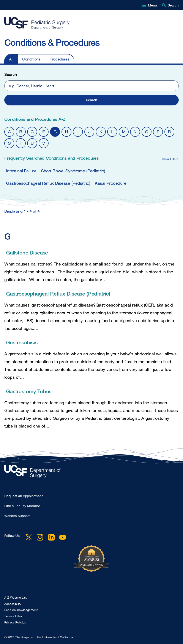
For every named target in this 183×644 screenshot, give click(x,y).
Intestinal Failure (21, 171)
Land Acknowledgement (21, 610)
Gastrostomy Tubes (29, 391)
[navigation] (87, 59)
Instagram (40, 537)
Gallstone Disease (27, 252)
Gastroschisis (22, 342)
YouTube (63, 537)
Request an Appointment (24, 496)
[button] (91, 100)
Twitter (29, 537)
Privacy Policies (15, 622)
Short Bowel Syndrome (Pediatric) (73, 171)
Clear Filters (170, 159)
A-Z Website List (15, 597)
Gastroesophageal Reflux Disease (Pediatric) (48, 183)
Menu (152, 5)
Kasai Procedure (111, 183)
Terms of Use (13, 616)
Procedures (60, 59)
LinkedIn (51, 537)
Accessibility (13, 604)
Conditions (31, 59)
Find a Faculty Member (22, 506)
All (11, 59)
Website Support (17, 516)
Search (173, 5)
